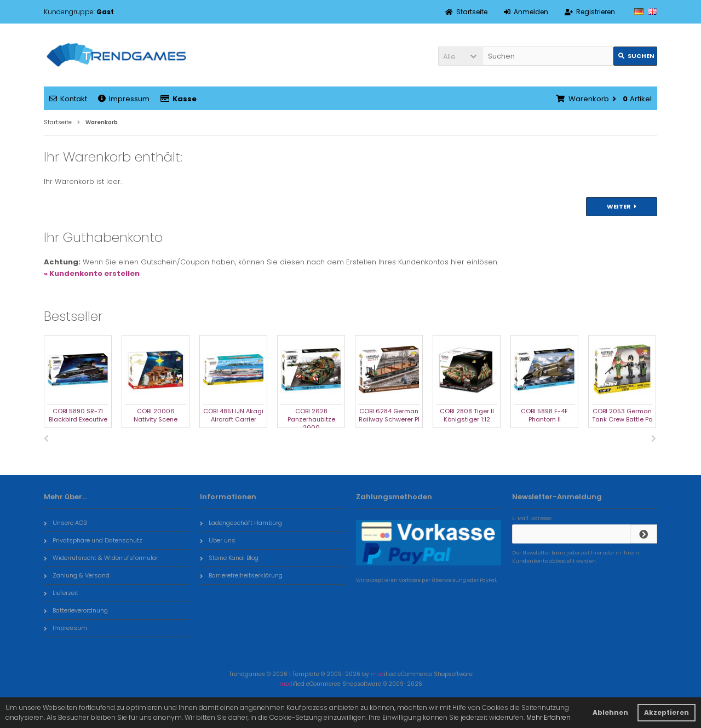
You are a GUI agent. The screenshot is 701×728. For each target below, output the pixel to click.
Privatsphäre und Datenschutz (93, 540)
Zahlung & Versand (77, 575)
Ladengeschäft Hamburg (241, 523)
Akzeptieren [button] (666, 712)
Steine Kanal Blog (229, 558)
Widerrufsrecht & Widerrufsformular (101, 558)
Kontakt (68, 99)
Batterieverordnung (76, 610)
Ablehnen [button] (610, 712)
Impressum (124, 99)
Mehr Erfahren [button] (548, 717)
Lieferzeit (61, 593)
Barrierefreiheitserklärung (241, 575)
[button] (460, 56)
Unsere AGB (65, 523)
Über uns (218, 540)
